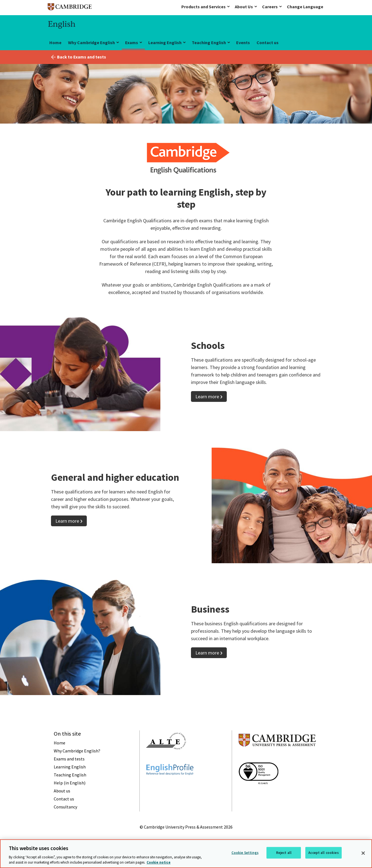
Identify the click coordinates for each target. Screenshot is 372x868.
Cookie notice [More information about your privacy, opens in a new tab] (159, 862)
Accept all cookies (323, 853)
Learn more (207, 396)
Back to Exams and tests (82, 57)
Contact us (268, 42)
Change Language (305, 7)
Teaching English (209, 42)
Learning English (165, 42)
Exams (132, 42)
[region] (186, 854)
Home (55, 42)
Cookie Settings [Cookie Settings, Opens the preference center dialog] (245, 853)
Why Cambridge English (91, 42)
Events (243, 42)
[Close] (363, 853)
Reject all (284, 853)
